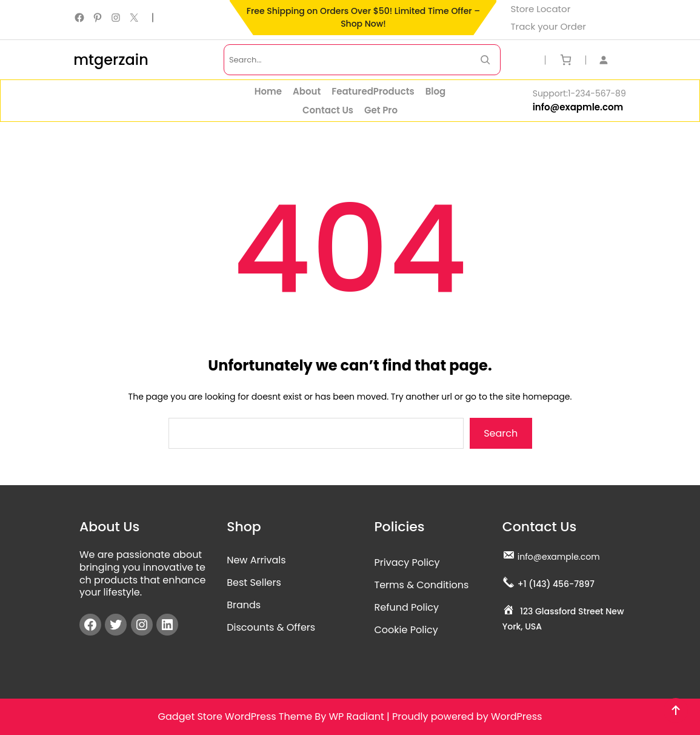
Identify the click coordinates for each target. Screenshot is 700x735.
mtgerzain (111, 60)
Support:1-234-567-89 (579, 93)
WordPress (517, 717)
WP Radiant (356, 717)
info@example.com (559, 557)
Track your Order (548, 26)
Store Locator (540, 9)
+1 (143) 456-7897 (556, 584)
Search (501, 433)
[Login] (610, 60)
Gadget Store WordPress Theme (235, 717)
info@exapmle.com (578, 107)
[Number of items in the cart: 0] (566, 60)
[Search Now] (485, 60)
